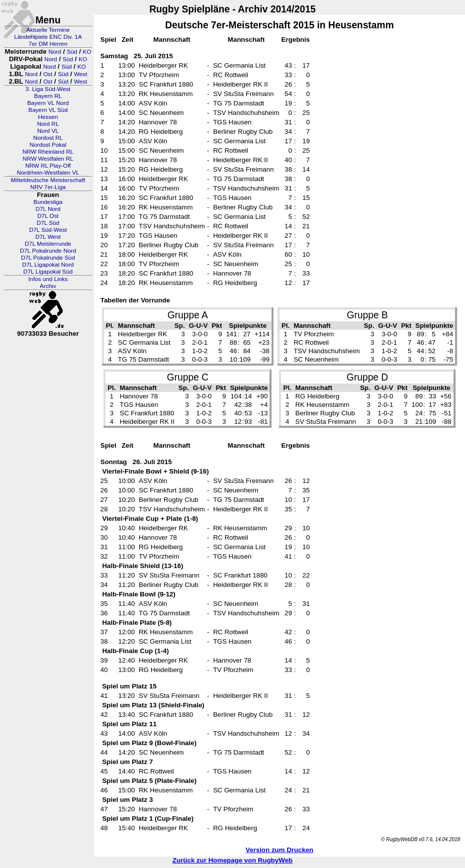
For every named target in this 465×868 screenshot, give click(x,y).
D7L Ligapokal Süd (48, 272)
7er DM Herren (48, 44)
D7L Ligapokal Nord (48, 265)
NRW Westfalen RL (48, 159)
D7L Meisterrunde (48, 244)
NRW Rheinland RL (48, 152)
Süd (72, 52)
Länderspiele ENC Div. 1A (48, 37)
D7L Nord (48, 209)
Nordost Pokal (48, 145)
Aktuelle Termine (48, 30)
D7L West (48, 237)
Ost (48, 74)
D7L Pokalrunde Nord (48, 251)
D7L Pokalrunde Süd (48, 258)
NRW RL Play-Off (48, 166)
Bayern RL (48, 96)
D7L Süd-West (48, 230)
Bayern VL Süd (48, 110)
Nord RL (48, 124)
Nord (55, 52)
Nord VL (48, 131)
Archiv (48, 286)
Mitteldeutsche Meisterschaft (48, 180)
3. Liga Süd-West (48, 89)
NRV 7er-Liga (48, 187)
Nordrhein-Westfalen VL (48, 173)
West (81, 74)
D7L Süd (48, 223)
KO (87, 52)
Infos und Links (48, 279)
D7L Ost (48, 216)
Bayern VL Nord (48, 103)
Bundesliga (48, 202)
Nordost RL (48, 138)
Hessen (48, 117)
